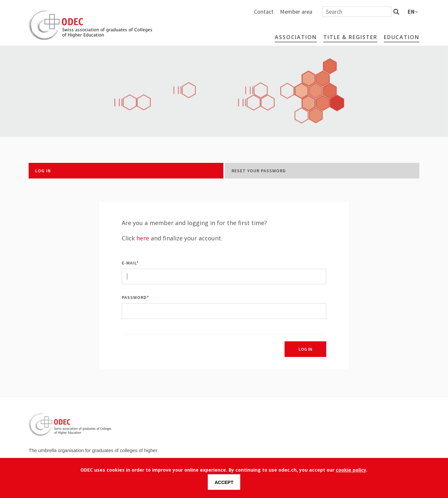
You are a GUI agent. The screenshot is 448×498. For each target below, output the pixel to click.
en (411, 12)
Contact (336, 12)
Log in (43, 171)
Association (296, 37)
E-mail (129, 263)
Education (402, 37)
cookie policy (351, 470)
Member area (368, 12)
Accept (224, 482)
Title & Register (350, 37)
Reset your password (259, 171)
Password (134, 297)
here (143, 238)
